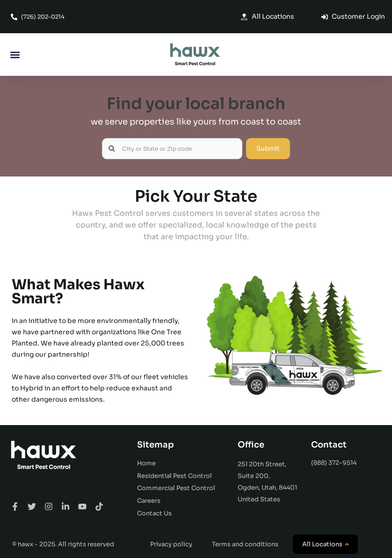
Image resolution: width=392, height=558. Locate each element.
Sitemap (156, 445)
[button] (15, 55)
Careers (149, 501)
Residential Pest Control (174, 476)
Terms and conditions (245, 544)
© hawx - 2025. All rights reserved (63, 544)
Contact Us (154, 513)
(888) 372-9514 (334, 463)
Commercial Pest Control (176, 488)
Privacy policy (171, 544)
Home (146, 463)
